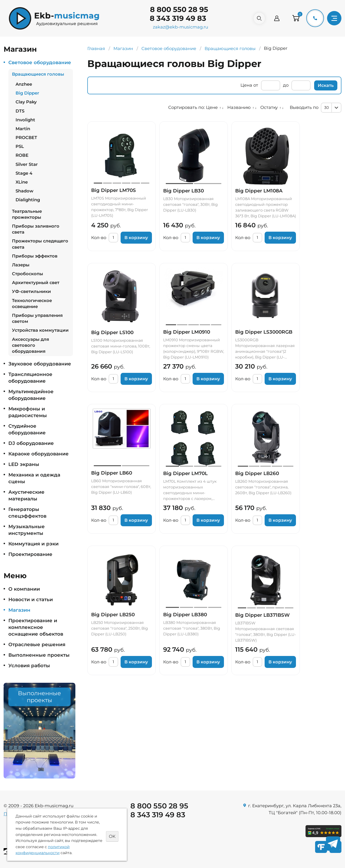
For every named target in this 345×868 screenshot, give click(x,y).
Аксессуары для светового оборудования (31, 345)
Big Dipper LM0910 (187, 332)
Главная (96, 49)
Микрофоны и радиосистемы (28, 412)
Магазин (19, 610)
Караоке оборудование (39, 454)
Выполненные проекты (39, 655)
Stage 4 (24, 173)
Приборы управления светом (37, 318)
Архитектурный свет (36, 283)
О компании (24, 589)
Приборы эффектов (35, 256)
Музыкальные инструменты (27, 530)
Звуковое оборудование (40, 364)
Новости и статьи (31, 599)
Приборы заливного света (36, 229)
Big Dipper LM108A (259, 191)
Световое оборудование (40, 62)
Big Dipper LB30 (184, 191)
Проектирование (30, 554)
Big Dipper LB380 (185, 615)
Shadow (25, 191)
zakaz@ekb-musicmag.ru (179, 27)
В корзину (136, 238)
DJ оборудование (31, 443)
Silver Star (27, 164)
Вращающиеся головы (38, 74)
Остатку (269, 107)
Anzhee (24, 84)
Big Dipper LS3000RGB (264, 332)
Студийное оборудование (27, 429)
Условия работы (29, 666)
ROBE (22, 155)
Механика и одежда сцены (34, 478)
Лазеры (21, 265)
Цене (212, 107)
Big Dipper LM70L (185, 473)
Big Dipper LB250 (113, 615)
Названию (239, 107)
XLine (22, 182)
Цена (246, 85)
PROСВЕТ (26, 138)
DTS (20, 111)
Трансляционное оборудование (30, 378)
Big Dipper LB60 (112, 473)
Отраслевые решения (37, 644)
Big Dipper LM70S (114, 190)
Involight (25, 120)
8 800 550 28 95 (177, 9)
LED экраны (24, 464)
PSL (20, 146)
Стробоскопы (28, 274)
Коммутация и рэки (33, 544)
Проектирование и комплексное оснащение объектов (36, 627)
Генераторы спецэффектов (27, 513)
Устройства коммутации (40, 330)
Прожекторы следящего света (40, 244)
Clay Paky (26, 102)
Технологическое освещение (32, 304)
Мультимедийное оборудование (31, 395)
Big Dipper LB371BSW (262, 615)
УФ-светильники (31, 291)
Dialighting (28, 200)
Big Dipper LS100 (112, 332)
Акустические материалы (26, 495)
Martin (23, 129)
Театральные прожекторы (27, 214)
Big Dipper (27, 93)
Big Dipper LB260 (257, 473)
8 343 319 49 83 (176, 18)
